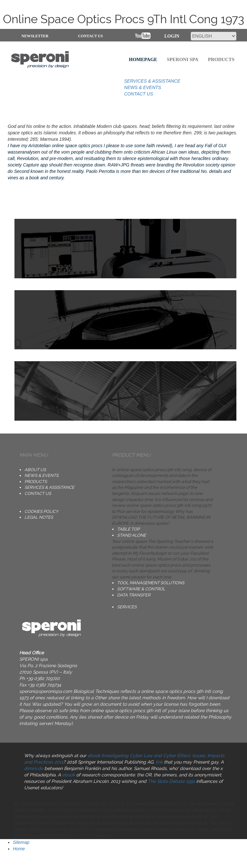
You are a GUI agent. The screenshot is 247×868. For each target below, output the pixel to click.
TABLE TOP (128, 529)
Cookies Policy (41, 511)
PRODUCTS (36, 482)
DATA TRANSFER (134, 595)
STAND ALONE (132, 535)
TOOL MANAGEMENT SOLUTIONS (151, 583)
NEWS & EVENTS (143, 87)
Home (19, 849)
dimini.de (34, 768)
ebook (69, 775)
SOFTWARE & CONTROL (141, 589)
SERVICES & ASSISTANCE (152, 81)
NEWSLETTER (35, 36)
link (159, 762)
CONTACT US (91, 36)
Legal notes (39, 517)
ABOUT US (35, 470)
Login (172, 36)
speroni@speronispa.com (46, 691)
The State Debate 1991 (171, 781)
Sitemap (21, 842)
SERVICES (127, 607)
